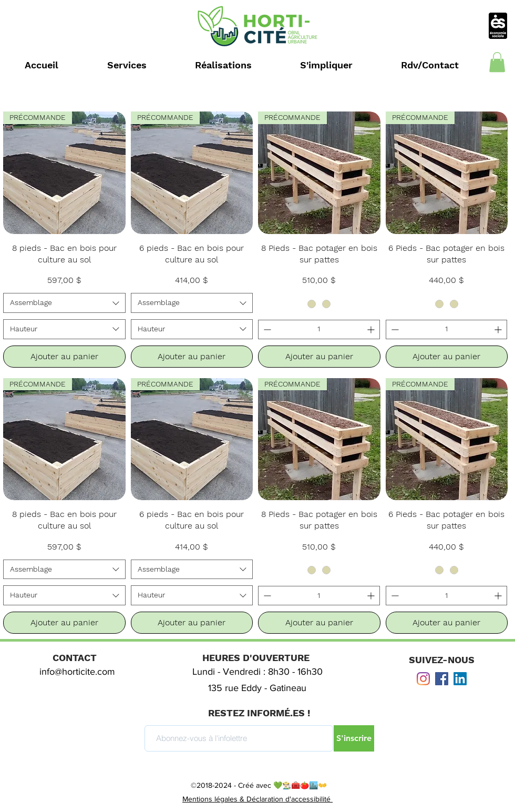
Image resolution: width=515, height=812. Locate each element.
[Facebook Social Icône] (442, 679)
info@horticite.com (77, 672)
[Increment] (372, 329)
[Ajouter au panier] (64, 357)
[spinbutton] (319, 329)
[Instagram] (423, 679)
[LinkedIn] (460, 679)
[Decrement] (266, 329)
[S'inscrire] (354, 738)
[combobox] (64, 303)
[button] (497, 62)
